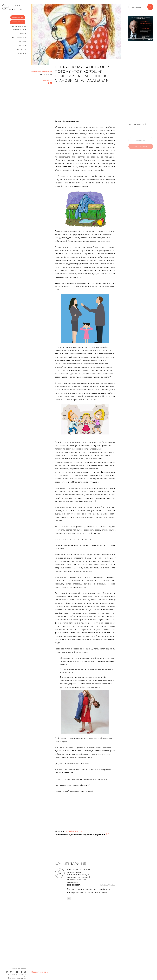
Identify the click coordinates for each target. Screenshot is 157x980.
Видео (23, 34)
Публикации (20, 30)
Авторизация (18, 22)
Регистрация (18, 17)
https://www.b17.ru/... (74, 831)
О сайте (22, 53)
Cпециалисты (19, 26)
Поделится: (47, 80)
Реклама (22, 49)
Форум (23, 41)
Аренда (22, 45)
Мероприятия (19, 38)
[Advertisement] (85, 102)
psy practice (14, 7)
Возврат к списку (40, 972)
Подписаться (141, 149)
